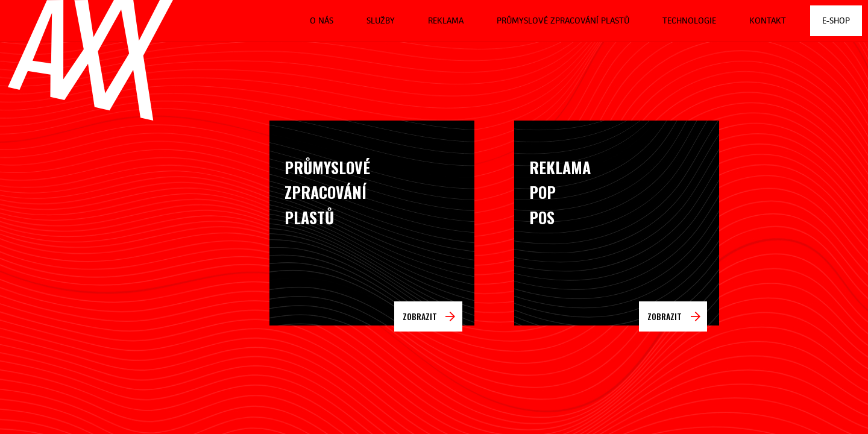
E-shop (836, 20)
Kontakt (768, 20)
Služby (381, 20)
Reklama (446, 20)
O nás (322, 20)
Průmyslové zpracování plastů (563, 20)
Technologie (689, 20)
